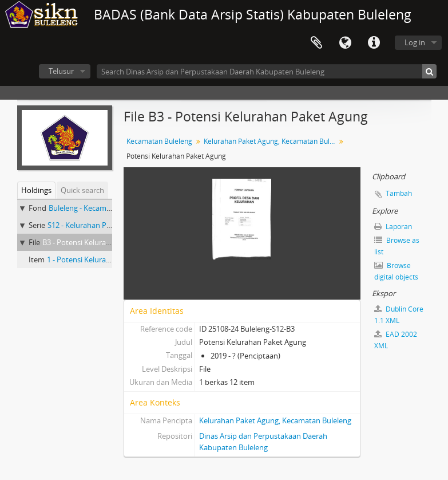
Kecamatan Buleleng (159, 141)
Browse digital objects (396, 271)
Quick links (374, 43)
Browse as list (397, 246)
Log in (415, 42)
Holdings (36, 190)
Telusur (61, 71)
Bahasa (345, 43)
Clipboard (316, 43)
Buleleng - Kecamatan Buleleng (101, 208)
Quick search (82, 190)
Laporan (393, 227)
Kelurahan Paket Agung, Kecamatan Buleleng (271, 141)
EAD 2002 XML (396, 340)
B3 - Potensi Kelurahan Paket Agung (103, 242)
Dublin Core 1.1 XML (399, 315)
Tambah (399, 193)
